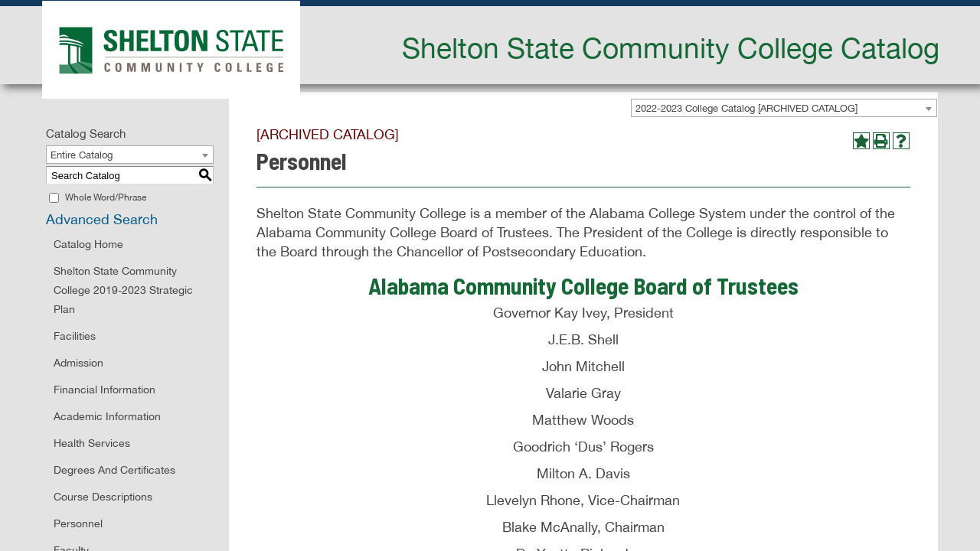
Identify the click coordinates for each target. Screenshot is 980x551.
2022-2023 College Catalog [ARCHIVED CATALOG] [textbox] (746, 108)
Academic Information (107, 416)
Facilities (75, 336)
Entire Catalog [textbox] (82, 155)
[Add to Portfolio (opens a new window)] (861, 141)
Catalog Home (88, 244)
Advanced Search (102, 219)
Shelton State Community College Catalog (671, 47)
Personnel (78, 523)
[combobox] (784, 108)
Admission (78, 363)
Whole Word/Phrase (106, 197)
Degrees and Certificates (114, 470)
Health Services (92, 443)
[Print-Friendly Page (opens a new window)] (881, 141)
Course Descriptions (103, 497)
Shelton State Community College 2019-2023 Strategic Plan (123, 290)
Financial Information (105, 390)
